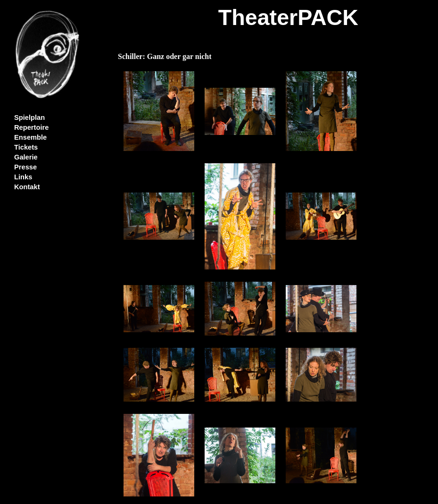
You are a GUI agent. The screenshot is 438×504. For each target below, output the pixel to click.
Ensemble (30, 137)
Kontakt (27, 187)
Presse (25, 167)
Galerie (26, 157)
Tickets (26, 147)
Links (23, 177)
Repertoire (31, 127)
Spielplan (29, 118)
